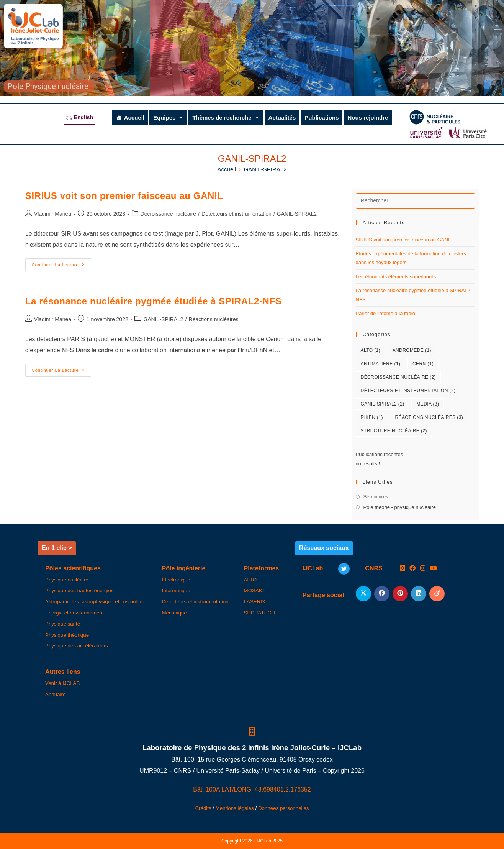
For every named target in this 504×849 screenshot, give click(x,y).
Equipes (168, 117)
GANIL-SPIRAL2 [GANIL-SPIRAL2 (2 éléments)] (383, 404)
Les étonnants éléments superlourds (396, 277)
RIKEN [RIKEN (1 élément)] (372, 417)
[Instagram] (423, 569)
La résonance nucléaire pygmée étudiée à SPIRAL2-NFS (153, 301)
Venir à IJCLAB (62, 683)
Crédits (203, 808)
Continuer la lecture (61, 263)
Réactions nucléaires (214, 319)
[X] (403, 569)
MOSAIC (254, 590)
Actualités (282, 117)
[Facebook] (412, 569)
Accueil (134, 117)
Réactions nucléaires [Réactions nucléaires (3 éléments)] (429, 417)
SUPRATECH (259, 613)
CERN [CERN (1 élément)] (423, 364)
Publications (322, 117)
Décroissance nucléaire (169, 214)
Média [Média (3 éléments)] (428, 404)
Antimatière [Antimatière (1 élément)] (381, 364)
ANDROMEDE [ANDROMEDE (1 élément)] (412, 350)
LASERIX (255, 602)
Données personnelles (284, 808)
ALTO (250, 580)
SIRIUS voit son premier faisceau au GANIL (124, 196)
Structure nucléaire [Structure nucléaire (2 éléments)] (394, 431)
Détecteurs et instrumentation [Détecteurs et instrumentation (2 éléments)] (408, 391)
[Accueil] (227, 169)
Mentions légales (235, 808)
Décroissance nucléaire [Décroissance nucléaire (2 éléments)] (398, 377)
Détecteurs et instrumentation (236, 214)
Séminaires (376, 497)
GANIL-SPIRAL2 (265, 169)
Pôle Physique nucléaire (48, 86)
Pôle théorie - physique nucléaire (400, 507)
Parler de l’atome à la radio (385, 313)
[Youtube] (434, 569)
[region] (252, 48)
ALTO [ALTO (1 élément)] (371, 350)
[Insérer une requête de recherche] (416, 201)
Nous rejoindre (368, 117)
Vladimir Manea (53, 214)
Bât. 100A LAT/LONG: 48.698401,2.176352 (252, 789)
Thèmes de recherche (226, 117)
